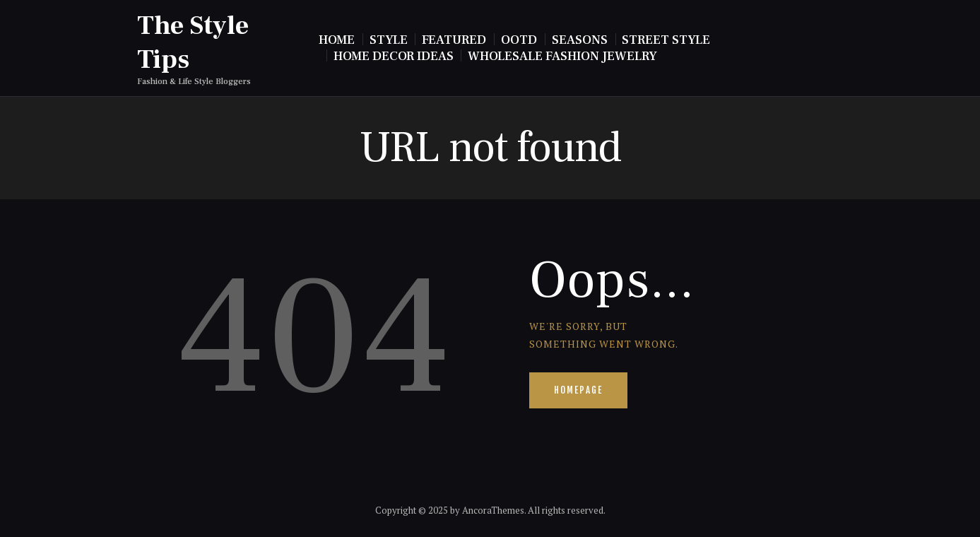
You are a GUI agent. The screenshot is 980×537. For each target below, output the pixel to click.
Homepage (578, 390)
